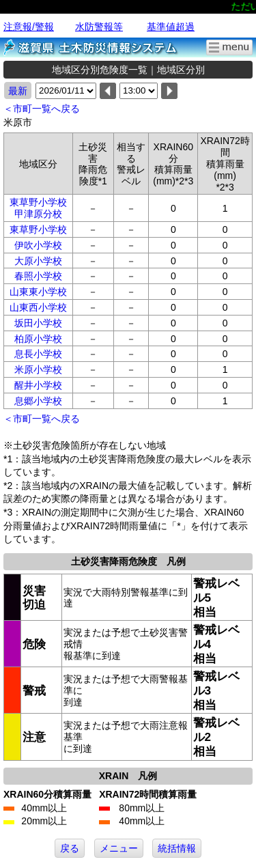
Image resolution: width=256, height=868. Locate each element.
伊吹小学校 (38, 245)
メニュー (119, 848)
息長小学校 (38, 354)
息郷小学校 (38, 401)
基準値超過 (171, 27)
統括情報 (177, 848)
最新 (18, 91)
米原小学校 (38, 369)
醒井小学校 (38, 385)
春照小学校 (38, 276)
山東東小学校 (38, 292)
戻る (70, 848)
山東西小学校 (38, 307)
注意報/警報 (29, 27)
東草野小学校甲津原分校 (38, 208)
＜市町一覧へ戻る (42, 109)
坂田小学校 (38, 323)
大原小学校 (38, 261)
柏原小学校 (38, 339)
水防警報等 (99, 27)
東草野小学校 (38, 229)
